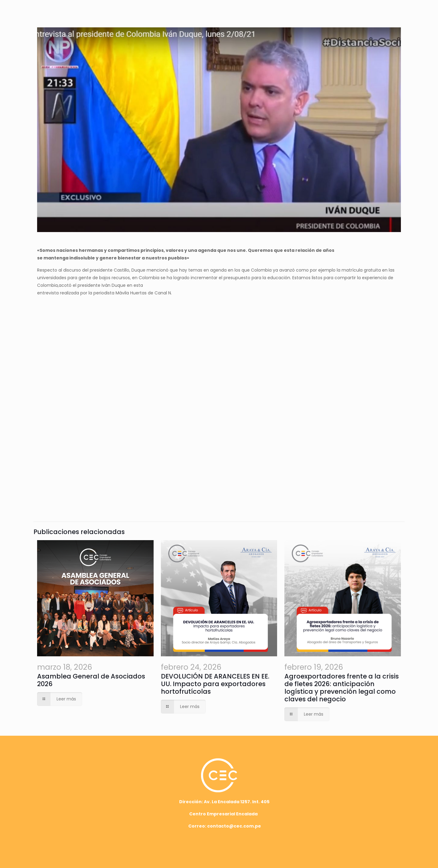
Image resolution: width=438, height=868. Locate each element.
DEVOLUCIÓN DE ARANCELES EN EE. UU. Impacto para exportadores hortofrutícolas (215, 684)
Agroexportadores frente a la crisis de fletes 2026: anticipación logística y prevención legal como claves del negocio (342, 688)
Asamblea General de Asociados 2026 (91, 680)
